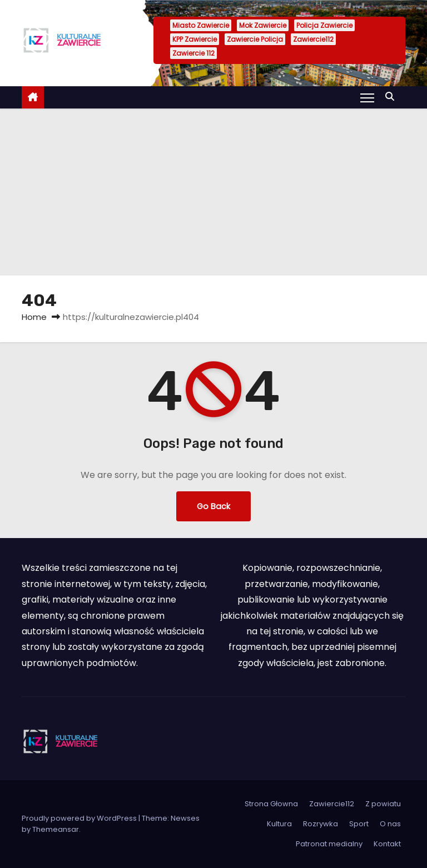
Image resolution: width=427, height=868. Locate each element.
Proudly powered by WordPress (80, 818)
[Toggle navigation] (367, 97)
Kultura (279, 824)
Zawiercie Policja (255, 39)
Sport (359, 824)
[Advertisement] (213, 192)
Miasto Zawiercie (201, 25)
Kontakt (387, 844)
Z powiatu (383, 804)
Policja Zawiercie (324, 25)
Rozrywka (321, 824)
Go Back (213, 506)
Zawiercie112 (313, 39)
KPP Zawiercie (195, 39)
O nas (390, 824)
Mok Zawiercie (263, 25)
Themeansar (56, 829)
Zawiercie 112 (193, 53)
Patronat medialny (329, 844)
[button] (393, 97)
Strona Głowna (271, 804)
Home (34, 317)
